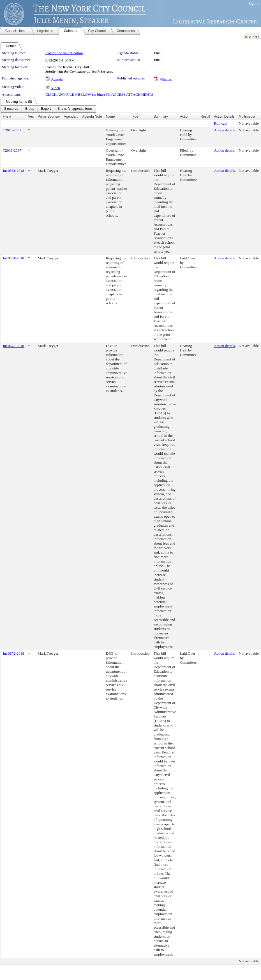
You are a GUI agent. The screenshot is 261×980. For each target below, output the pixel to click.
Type (135, 116)
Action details (224, 130)
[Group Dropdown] (30, 109)
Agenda (57, 79)
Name (110, 116)
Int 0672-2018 (13, 346)
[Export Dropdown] (46, 109)
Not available (249, 123)
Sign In (254, 4)
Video (56, 88)
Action (185, 116)
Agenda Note (92, 116)
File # (7, 116)
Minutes (166, 79)
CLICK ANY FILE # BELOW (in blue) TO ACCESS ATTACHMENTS (99, 94)
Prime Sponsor (49, 116)
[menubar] (48, 109)
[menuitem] (11, 109)
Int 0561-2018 (13, 171)
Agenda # (71, 116)
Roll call (220, 123)
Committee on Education (64, 53)
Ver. (31, 116)
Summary (161, 116)
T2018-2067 (12, 130)
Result (205, 116)
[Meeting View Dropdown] (75, 109)
